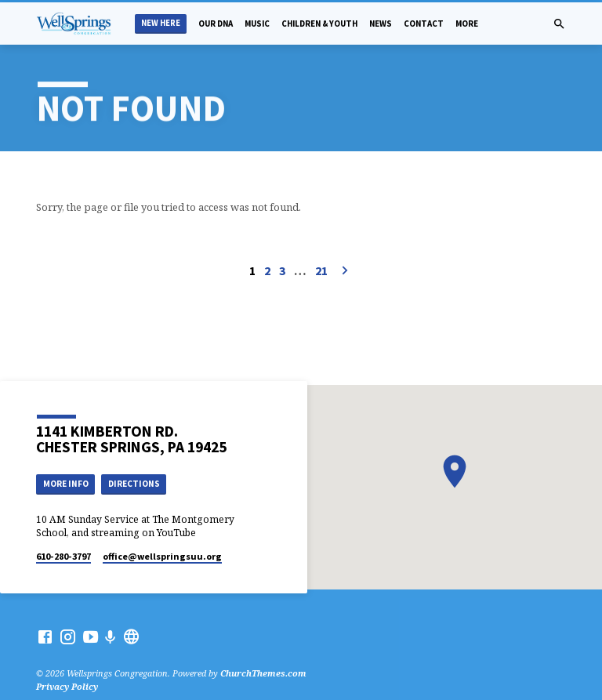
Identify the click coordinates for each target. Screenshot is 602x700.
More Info (66, 484)
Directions (134, 484)
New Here (161, 23)
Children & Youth (319, 24)
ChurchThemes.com (263, 673)
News (381, 24)
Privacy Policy (67, 686)
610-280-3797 (63, 556)
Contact (424, 24)
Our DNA (216, 24)
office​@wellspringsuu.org (162, 556)
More (467, 24)
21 (321, 270)
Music (257, 24)
